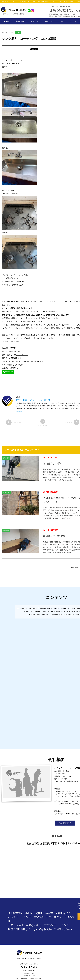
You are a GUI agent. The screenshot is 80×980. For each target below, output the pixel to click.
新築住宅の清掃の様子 (56, 536)
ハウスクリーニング (69, 21)
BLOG (29, 956)
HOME (7, 21)
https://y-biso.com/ (13, 351)
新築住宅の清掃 (52, 464)
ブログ (18, 32)
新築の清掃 (21, 21)
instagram (19, 411)
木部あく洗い (50, 21)
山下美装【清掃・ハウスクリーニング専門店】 (33, 400)
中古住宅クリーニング (29, 953)
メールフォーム (21, 355)
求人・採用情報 (29, 960)
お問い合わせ (29, 963)
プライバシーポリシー (40, 975)
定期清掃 (35, 21)
